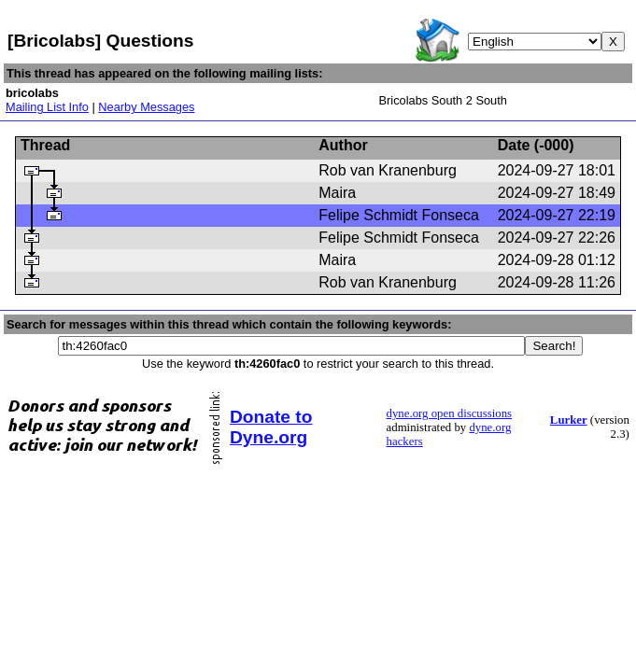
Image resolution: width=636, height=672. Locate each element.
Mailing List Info (47, 107)
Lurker (569, 420)
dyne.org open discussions (449, 413)
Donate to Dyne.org (271, 427)
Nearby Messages (146, 107)
